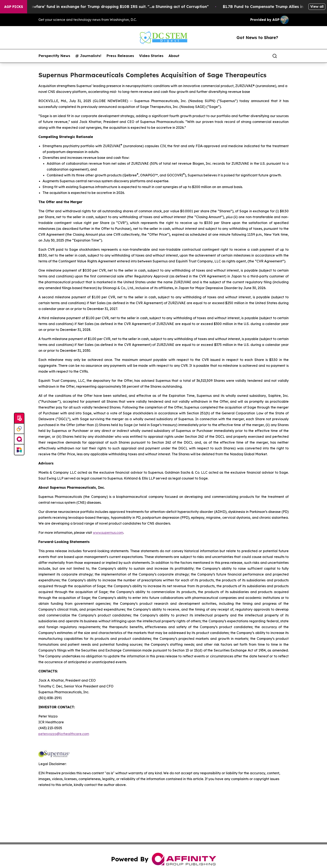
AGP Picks (14, 7)
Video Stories (151, 56)
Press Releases (120, 56)
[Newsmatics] (19, 450)
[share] (286, 56)
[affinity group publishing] (19, 439)
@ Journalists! (88, 56)
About (174, 56)
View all (317, 6)
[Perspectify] (19, 429)
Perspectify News (54, 56)
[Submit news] (19, 418)
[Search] (275, 56)
